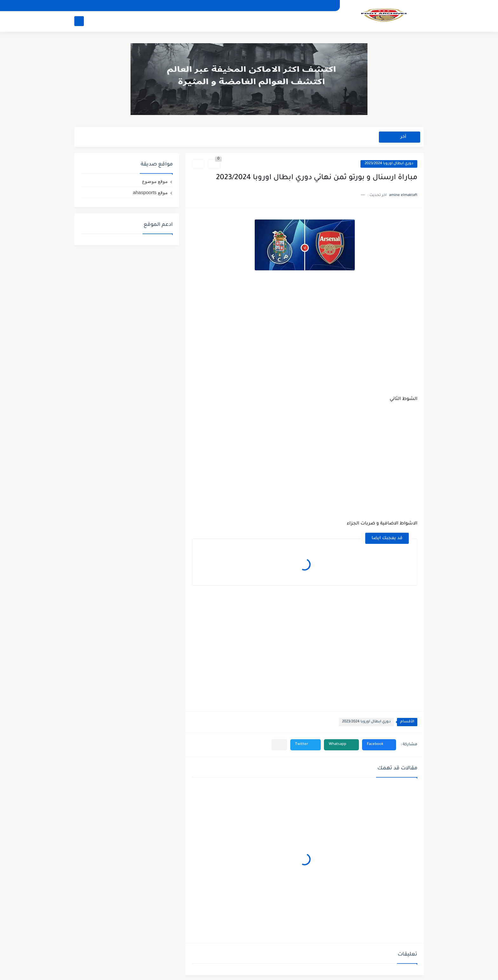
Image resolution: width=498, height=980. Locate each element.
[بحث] (79, 21)
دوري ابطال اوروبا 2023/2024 (389, 164)
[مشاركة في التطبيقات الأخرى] (279, 745)
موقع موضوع (155, 181)
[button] (379, 745)
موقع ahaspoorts (150, 192)
